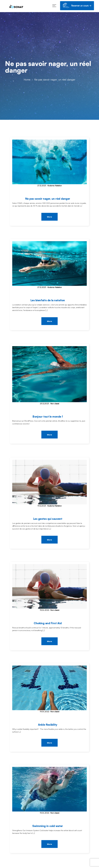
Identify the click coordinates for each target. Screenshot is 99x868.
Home (27, 80)
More (49, 217)
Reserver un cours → (77, 6)
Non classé (55, 404)
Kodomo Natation (55, 186)
